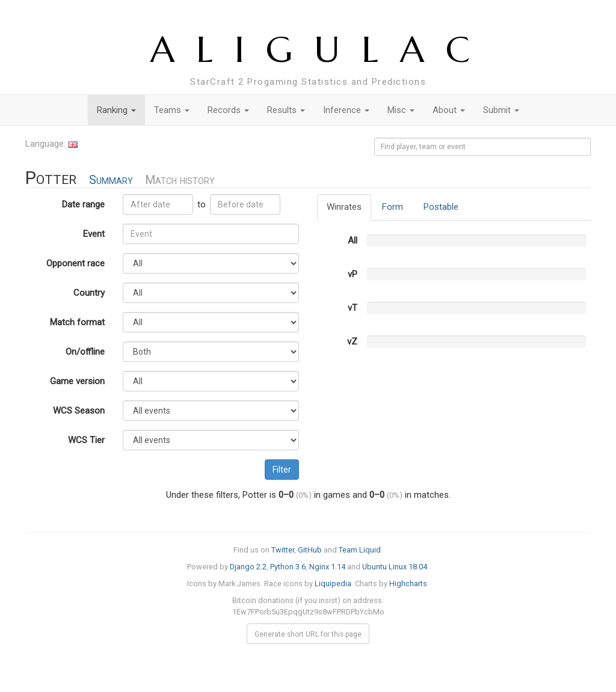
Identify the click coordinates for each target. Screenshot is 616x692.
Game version (77, 381)
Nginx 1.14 (327, 567)
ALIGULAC (321, 50)
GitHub (310, 550)
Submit (501, 110)
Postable (441, 207)
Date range (83, 204)
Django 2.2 (248, 567)
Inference (346, 110)
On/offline (85, 352)
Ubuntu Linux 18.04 (395, 567)
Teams (172, 110)
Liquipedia (333, 583)
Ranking (116, 110)
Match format (77, 322)
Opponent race (75, 263)
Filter (282, 470)
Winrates (344, 207)
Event (94, 234)
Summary (111, 180)
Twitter (283, 550)
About (449, 110)
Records (228, 110)
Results (286, 110)
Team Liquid (360, 550)
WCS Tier (86, 440)
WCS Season (79, 411)
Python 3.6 (288, 567)
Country (89, 293)
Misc (401, 110)
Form (393, 207)
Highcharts (408, 583)
